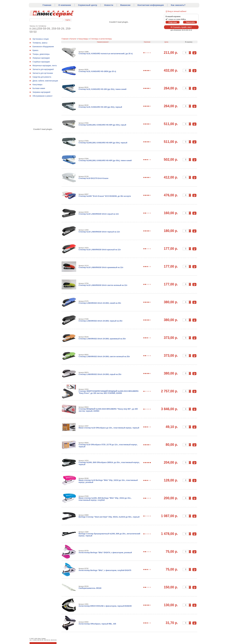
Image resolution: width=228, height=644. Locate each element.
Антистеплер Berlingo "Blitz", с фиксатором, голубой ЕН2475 (105, 570)
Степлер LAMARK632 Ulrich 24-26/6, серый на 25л (100, 374)
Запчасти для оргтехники (43, 73)
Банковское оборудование (43, 47)
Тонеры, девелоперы (41, 54)
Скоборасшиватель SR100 (90, 588)
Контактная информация (151, 5)
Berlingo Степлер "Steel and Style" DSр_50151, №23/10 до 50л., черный (109, 517)
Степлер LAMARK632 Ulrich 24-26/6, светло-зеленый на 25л (104, 357)
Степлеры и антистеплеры (101, 39)
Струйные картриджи (41, 62)
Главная (47, 5)
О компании (65, 5)
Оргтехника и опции (41, 39)
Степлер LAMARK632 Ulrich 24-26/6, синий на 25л (100, 303)
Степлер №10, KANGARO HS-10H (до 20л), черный (100, 107)
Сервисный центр (88, 5)
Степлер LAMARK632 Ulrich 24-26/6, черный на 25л (101, 321)
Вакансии (125, 5)
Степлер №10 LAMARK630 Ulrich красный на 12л (100, 250)
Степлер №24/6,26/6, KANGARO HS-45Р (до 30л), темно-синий (105, 161)
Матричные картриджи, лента (45, 66)
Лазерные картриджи (41, 58)
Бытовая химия (39, 88)
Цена (166, 42)
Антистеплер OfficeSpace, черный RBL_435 (97, 624)
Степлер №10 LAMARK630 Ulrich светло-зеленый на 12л (103, 285)
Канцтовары (38, 85)
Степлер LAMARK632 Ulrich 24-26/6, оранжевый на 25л (102, 339)
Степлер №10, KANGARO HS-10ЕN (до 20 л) (97, 71)
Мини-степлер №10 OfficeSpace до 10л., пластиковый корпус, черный (109, 428)
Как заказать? (178, 5)
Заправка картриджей (42, 92)
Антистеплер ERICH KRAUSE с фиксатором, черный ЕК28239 (105, 606)
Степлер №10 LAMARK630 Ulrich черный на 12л (99, 232)
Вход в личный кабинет (177, 11)
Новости (109, 5)
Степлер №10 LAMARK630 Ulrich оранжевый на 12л (101, 267)
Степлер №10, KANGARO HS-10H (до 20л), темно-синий (103, 89)
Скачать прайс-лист (181, 27)
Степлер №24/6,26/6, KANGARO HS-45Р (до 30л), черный (103, 143)
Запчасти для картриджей (43, 69)
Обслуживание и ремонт (43, 96)
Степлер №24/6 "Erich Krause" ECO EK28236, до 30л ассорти (105, 196)
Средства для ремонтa (42, 77)
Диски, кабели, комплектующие (45, 81)
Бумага (35, 50)
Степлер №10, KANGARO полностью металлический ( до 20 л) (106, 54)
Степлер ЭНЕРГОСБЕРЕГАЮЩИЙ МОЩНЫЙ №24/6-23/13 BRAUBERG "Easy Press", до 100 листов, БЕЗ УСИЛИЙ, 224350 (109, 392)
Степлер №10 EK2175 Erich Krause (94, 178)
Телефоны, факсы (40, 43)
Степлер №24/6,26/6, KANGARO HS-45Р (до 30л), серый (102, 125)
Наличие (147, 42)
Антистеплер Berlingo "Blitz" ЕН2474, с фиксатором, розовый (105, 553)
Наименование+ (103, 42)
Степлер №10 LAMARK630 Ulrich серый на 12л (99, 214)
